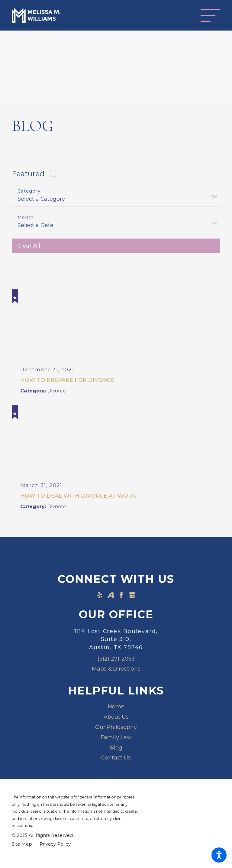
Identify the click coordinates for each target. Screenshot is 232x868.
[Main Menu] (210, 15)
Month (26, 218)
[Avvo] (111, 595)
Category (29, 191)
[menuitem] (116, 707)
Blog (116, 748)
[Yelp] (100, 595)
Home (116, 707)
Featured (28, 174)
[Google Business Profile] (132, 595)
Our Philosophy (116, 728)
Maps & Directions (116, 670)
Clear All (29, 246)
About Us (116, 718)
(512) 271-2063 (116, 659)
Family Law (116, 738)
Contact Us (116, 758)
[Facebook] (121, 595)
